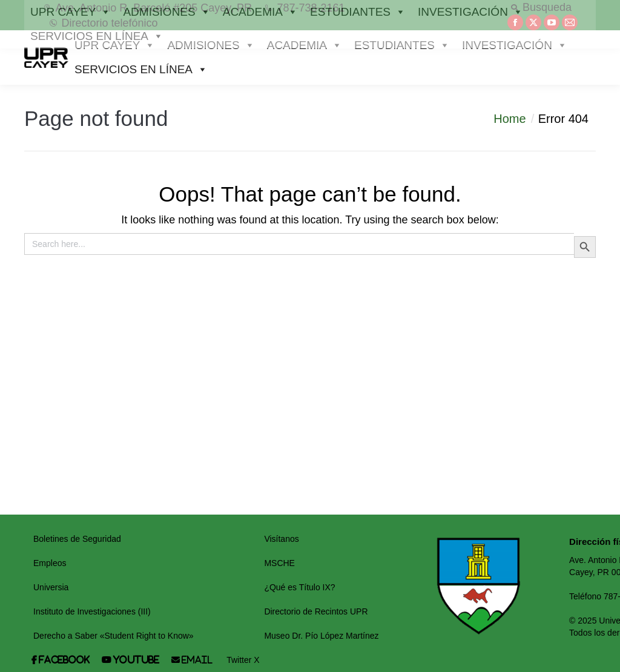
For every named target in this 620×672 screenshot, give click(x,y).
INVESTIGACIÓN (515, 45)
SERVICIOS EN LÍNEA (141, 70)
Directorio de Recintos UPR (316, 611)
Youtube (136, 660)
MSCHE (279, 563)
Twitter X (243, 660)
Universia (51, 587)
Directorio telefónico (103, 23)
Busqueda (541, 7)
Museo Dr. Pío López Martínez (321, 636)
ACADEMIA (305, 45)
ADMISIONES (211, 45)
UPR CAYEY (115, 45)
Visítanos (281, 539)
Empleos (50, 563)
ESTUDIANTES (402, 45)
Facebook (64, 660)
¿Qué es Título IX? (299, 587)
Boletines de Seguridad (77, 539)
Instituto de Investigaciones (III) (92, 611)
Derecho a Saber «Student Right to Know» (114, 636)
